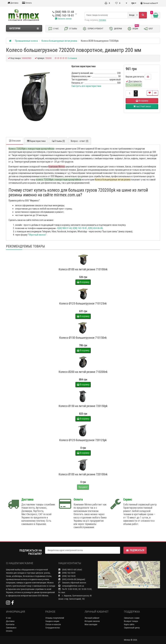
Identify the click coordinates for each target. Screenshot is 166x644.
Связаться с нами (132, 618)
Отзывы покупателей (55, 618)
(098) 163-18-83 (67, 576)
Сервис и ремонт (93, 29)
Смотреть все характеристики (86, 86)
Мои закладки (91, 624)
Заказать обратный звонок (72, 583)
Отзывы (71, 29)
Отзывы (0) (58, 141)
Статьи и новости (53, 624)
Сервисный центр (132, 628)
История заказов (92, 621)
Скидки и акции (52, 621)
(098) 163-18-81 (63, 15)
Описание (15, 141)
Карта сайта (129, 624)
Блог (148, 29)
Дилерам (115, 29)
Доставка (13, 3)
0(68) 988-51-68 (64, 228)
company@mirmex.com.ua (71, 586)
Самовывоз (11, 628)
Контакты (10, 624)
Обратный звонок (37, 235)
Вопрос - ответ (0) (80, 141)
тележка (102, 20)
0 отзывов (72, 58)
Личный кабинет (92, 618)
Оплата (27, 3)
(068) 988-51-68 (63, 12)
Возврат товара (131, 621)
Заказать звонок (63, 19)
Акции (133, 28)
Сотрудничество (53, 628)
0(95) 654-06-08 (95, 228)
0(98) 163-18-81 (80, 228)
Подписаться (135, 550)
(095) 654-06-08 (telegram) (72, 579)
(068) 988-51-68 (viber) (70, 570)
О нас (53, 29)
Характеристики (36, 141)
